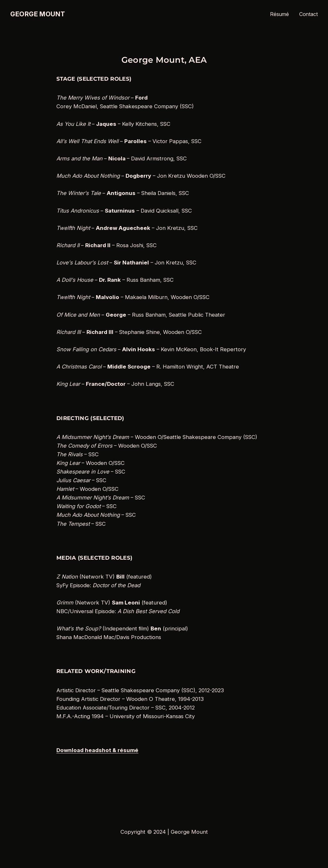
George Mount (38, 14)
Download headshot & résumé (97, 750)
